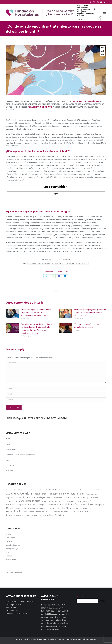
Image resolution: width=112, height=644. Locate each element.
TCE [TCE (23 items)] (93, 512)
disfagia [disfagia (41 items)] (41, 497)
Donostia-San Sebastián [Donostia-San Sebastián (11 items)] (54, 498)
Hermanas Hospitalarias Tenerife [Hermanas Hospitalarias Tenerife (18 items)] (79, 501)
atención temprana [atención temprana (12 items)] (65, 490)
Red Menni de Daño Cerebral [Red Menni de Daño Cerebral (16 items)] (84, 508)
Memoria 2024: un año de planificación (20, 455)
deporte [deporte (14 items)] (94, 494)
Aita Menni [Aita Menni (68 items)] (51, 490)
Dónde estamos (43, 639)
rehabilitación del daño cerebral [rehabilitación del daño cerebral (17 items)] (36, 512)
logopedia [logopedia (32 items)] (100, 505)
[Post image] (12, 313)
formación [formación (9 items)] (95, 498)
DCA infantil (55, 263)
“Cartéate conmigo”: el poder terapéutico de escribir (87, 326)
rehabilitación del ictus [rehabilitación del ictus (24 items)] (58, 512)
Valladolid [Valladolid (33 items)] (60, 515)
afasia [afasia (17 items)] (20, 490)
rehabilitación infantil (82, 263)
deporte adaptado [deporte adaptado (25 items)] (14, 497)
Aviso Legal (77, 639)
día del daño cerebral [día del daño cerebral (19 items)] (71, 497)
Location (9, 460)
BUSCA (80, 596)
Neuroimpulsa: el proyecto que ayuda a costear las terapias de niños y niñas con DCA (90, 313)
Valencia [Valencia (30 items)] (51, 515)
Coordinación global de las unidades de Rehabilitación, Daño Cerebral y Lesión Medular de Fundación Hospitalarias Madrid (36, 329)
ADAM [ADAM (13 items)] (15, 490)
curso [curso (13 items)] (8, 494)
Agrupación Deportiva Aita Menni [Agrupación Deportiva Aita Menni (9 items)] (34, 490)
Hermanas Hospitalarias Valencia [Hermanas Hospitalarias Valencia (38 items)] (22, 505)
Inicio (8, 439)
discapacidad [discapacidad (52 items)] (29, 497)
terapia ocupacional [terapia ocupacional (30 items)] (15, 515)
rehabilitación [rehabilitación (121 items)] (15, 511)
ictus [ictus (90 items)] (91, 504)
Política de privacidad (65, 639)
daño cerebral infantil (44, 263)
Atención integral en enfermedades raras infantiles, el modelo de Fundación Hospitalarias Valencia (36, 313)
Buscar (103, 601)
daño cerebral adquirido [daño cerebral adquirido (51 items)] (47, 494)
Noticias (53, 639)
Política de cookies (89, 639)
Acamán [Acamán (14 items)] (9, 490)
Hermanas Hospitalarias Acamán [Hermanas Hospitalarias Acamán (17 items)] (53, 501)
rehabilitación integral (40, 107)
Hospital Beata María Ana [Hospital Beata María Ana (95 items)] (72, 504)
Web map (9, 471)
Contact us (10, 465)
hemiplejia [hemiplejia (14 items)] (10, 501)
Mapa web (25, 639)
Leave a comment (63, 260)
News (8, 444)
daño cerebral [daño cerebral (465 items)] (22, 493)
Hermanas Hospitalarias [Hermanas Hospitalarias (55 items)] (27, 501)
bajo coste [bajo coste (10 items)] (76, 490)
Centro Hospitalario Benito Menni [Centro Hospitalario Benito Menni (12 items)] (91, 490)
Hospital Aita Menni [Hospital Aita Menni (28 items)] (47, 505)
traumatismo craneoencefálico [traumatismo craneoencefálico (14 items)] (35, 515)
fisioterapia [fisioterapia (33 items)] (85, 497)
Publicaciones (11, 449)
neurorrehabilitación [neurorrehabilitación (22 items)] (38, 508)
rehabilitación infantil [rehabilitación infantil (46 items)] (80, 512)
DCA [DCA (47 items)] (88, 494)
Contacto (33, 639)
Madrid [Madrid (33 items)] (9, 508)
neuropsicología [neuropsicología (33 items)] (21, 508)
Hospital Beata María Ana (86, 101)
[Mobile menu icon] (105, 13)
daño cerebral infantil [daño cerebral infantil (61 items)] (73, 494)
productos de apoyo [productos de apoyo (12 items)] (53, 508)
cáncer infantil (32, 263)
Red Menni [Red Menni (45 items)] (67, 508)
